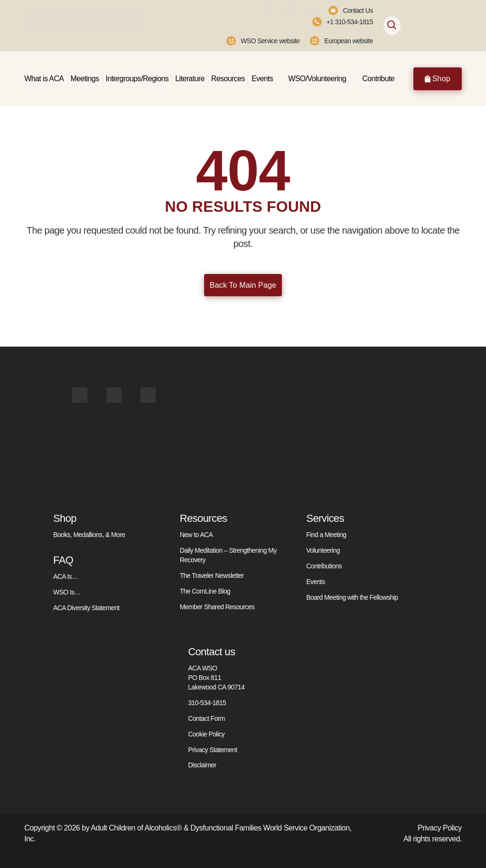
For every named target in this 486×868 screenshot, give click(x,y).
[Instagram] (290, 10)
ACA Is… (66, 576)
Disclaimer (202, 765)
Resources (204, 518)
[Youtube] (312, 10)
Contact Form (206, 718)
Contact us (211, 652)
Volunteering (323, 550)
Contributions (324, 566)
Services (325, 518)
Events (315, 582)
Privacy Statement (212, 750)
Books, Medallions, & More (89, 535)
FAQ (63, 560)
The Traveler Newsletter (212, 576)
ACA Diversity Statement (86, 608)
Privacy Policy (440, 828)
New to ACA (196, 535)
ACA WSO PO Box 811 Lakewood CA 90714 (216, 678)
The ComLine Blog (205, 591)
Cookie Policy (206, 734)
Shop (438, 79)
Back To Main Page (243, 285)
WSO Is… (67, 592)
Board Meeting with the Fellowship (352, 597)
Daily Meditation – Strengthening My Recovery (228, 555)
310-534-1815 (207, 703)
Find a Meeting (326, 535)
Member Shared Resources (217, 607)
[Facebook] (269, 10)
